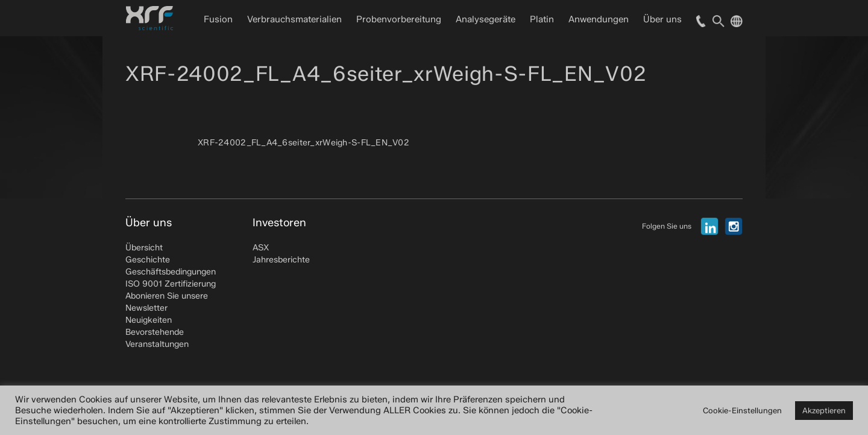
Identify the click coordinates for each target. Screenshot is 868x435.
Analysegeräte (486, 19)
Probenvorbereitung (399, 19)
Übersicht (144, 248)
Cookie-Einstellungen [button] (742, 410)
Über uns (662, 19)
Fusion (218, 19)
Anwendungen (599, 19)
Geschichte (148, 260)
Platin (542, 19)
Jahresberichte (281, 260)
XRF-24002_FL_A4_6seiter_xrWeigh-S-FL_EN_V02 (303, 143)
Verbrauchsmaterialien (294, 19)
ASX (261, 248)
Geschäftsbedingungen (171, 272)
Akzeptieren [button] (824, 410)
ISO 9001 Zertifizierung (171, 284)
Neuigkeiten (149, 320)
